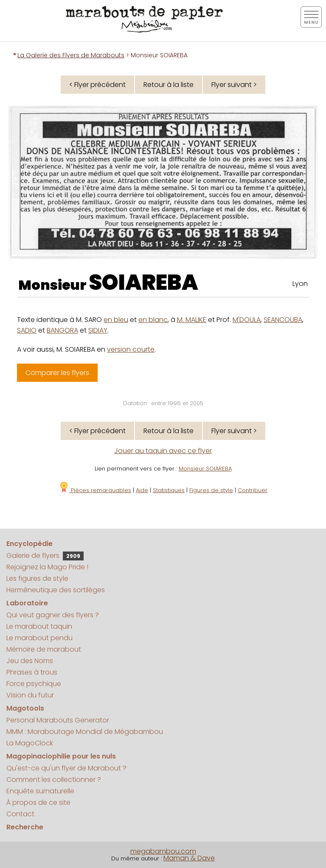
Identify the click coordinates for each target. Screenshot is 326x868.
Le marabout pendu (39, 638)
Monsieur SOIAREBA (205, 469)
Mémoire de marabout (44, 649)
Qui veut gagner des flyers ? (53, 615)
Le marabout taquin (39, 626)
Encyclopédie (30, 544)
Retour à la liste (169, 85)
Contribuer (253, 490)
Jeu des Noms (30, 661)
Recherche (25, 827)
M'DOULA (247, 320)
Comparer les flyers (57, 373)
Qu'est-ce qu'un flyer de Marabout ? (66, 768)
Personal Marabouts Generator (58, 720)
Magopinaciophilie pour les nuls (61, 756)
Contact (20, 814)
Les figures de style (37, 578)
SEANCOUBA (283, 320)
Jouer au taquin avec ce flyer (163, 451)
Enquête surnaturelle (40, 791)
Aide (142, 490)
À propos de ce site (38, 802)
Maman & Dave (189, 858)
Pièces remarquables (95, 490)
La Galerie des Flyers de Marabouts (71, 55)
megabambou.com (163, 851)
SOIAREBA (143, 283)
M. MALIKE (192, 320)
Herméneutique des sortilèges (56, 590)
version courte (131, 349)
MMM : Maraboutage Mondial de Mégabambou (85, 732)
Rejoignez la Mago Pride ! (47, 567)
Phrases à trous (32, 672)
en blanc (153, 320)
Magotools (25, 708)
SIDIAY (98, 330)
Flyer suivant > (234, 85)
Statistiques (169, 490)
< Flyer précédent (97, 85)
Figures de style (211, 490)
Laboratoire (27, 603)
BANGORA (62, 330)
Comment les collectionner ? (54, 780)
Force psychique (34, 684)
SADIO (27, 330)
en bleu (116, 320)
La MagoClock (30, 743)
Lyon (300, 284)
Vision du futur (30, 695)
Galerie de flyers (45, 556)
